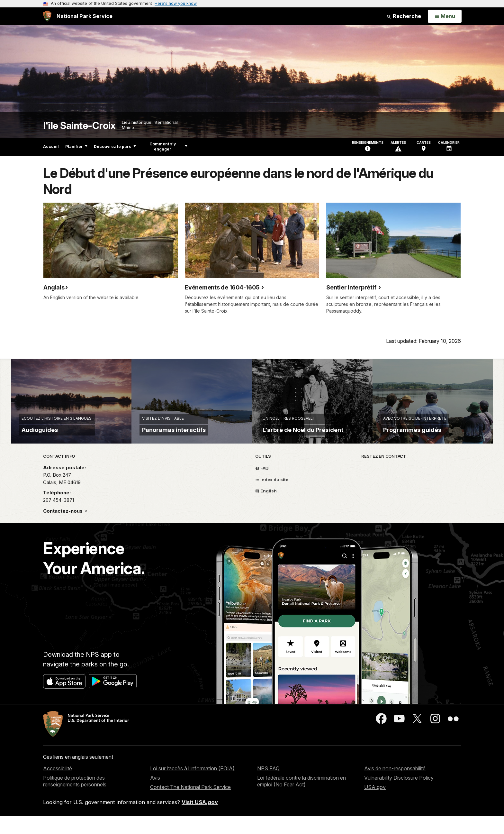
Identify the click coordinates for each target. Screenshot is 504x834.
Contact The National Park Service (190, 805)
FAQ (262, 486)
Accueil (51, 147)
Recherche (404, 16)
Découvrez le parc (115, 147)
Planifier (76, 147)
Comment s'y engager (168, 147)
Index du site (272, 498)
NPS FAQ (268, 787)
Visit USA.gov (200, 820)
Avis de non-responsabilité (395, 787)
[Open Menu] (445, 16)
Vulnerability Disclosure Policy (399, 796)
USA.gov (375, 805)
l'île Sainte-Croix (79, 126)
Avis (155, 796)
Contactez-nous (63, 529)
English (266, 509)
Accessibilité (58, 787)
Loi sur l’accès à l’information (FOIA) (192, 787)
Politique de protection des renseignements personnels (75, 799)
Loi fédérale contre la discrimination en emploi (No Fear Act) (301, 799)
